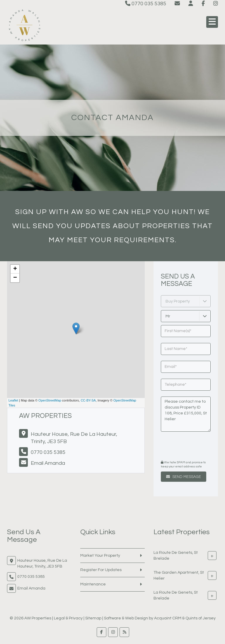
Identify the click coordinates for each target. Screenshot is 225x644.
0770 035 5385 (146, 4)
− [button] (15, 278)
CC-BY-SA (88, 400)
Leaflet (13, 400)
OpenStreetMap (50, 400)
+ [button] (15, 269)
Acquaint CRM (168, 618)
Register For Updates (101, 570)
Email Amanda (48, 463)
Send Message (184, 477)
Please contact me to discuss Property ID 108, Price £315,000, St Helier (186, 414)
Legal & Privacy (68, 618)
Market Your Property (100, 556)
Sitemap (93, 618)
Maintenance (93, 584)
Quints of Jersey (201, 618)
